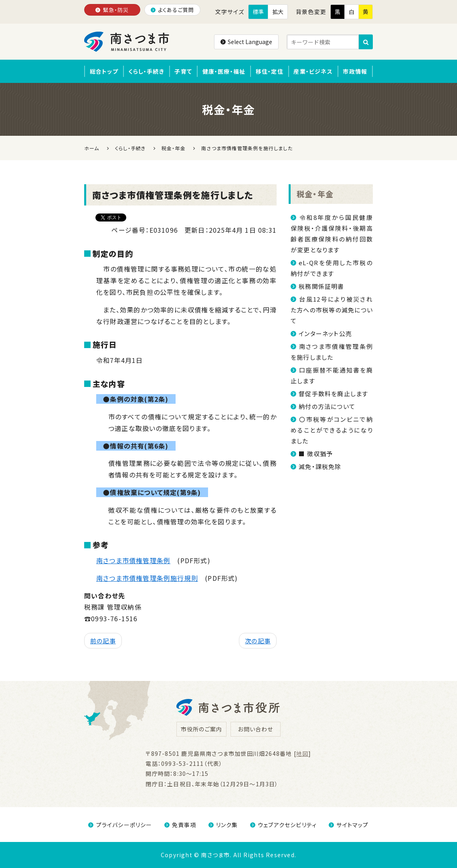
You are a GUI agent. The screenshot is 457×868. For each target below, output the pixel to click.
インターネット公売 (325, 333)
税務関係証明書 (321, 286)
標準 (258, 12)
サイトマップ (349, 825)
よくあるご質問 (173, 10)
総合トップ (104, 71)
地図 (302, 753)
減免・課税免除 (320, 466)
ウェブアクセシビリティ (283, 825)
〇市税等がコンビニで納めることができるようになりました (332, 430)
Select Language (246, 42)
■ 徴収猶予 (316, 454)
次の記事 (258, 641)
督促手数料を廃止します (333, 394)
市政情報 (355, 71)
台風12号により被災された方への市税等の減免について (332, 310)
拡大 (278, 12)
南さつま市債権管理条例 (133, 560)
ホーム (92, 148)
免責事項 (180, 825)
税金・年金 (315, 194)
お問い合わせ (255, 729)
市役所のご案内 (201, 729)
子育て (183, 71)
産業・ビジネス (313, 71)
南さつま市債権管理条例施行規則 (147, 578)
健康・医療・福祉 (224, 71)
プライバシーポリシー (120, 825)
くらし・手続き (146, 71)
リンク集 (223, 825)
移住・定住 (270, 71)
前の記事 (103, 641)
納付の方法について (327, 406)
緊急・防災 (112, 10)
